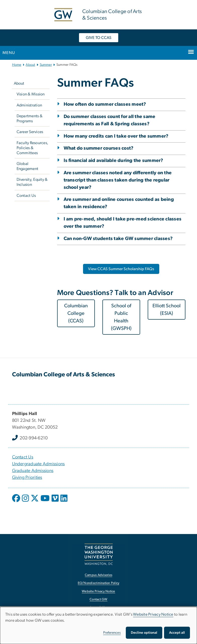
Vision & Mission (31, 94)
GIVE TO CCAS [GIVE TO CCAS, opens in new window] (99, 38)
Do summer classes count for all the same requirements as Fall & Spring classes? (110, 120)
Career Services (30, 132)
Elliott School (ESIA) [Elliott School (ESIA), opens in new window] (167, 310)
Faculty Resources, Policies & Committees (33, 148)
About (30, 65)
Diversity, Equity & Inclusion (32, 182)
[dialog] (98, 625)
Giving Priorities (27, 478)
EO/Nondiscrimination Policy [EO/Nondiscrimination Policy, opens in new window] (99, 583)
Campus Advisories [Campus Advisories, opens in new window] (98, 575)
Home (17, 65)
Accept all (177, 633)
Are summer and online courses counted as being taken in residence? (119, 203)
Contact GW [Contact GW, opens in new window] (98, 599)
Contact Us (26, 196)
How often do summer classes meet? (105, 104)
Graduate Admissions (33, 471)
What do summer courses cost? (99, 148)
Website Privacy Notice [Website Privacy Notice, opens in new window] (98, 591)
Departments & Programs (30, 119)
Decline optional (144, 633)
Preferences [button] (112, 633)
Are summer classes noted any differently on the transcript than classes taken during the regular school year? (118, 180)
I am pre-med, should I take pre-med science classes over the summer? (123, 223)
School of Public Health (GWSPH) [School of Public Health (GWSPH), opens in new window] (121, 317)
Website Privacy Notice (153, 614)
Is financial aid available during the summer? (113, 161)
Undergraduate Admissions (38, 464)
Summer (46, 65)
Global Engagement (28, 166)
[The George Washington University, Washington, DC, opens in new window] (99, 554)
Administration (29, 105)
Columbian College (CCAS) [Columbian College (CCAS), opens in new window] (76, 313)
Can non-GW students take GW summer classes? (118, 239)
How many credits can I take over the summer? (116, 136)
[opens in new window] (17, 502)
